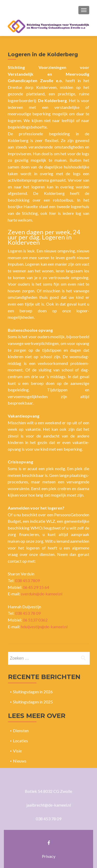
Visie (17, 751)
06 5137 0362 (35, 620)
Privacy (49, 856)
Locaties (20, 741)
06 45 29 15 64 (36, 587)
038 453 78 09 (28, 613)
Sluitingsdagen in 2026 (33, 692)
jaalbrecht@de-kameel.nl (49, 805)
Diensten (21, 731)
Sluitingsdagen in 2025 (33, 702)
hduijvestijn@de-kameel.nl (44, 627)
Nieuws (20, 761)
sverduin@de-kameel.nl (42, 594)
